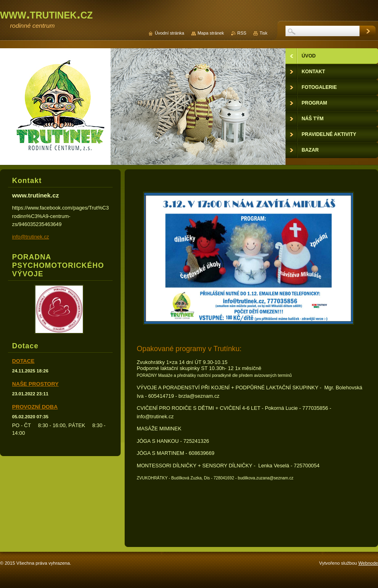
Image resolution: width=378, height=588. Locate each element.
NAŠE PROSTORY (35, 384)
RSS (242, 33)
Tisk (263, 33)
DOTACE (23, 361)
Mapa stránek (211, 33)
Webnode (368, 563)
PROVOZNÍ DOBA (35, 407)
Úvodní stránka (169, 33)
